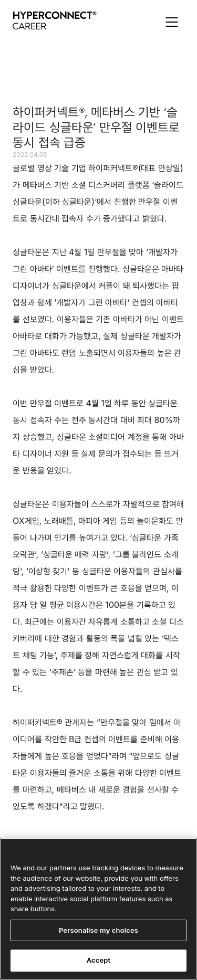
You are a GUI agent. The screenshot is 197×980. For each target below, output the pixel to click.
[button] (172, 22)
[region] (98, 909)
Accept (99, 960)
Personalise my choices (98, 930)
